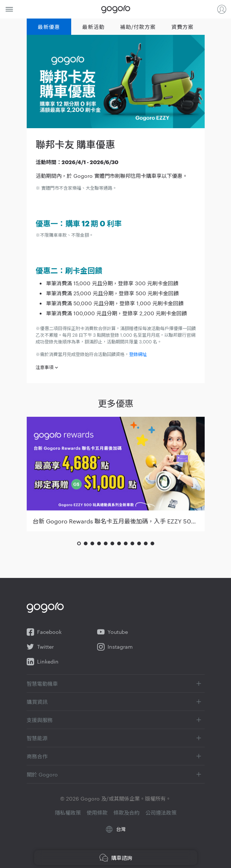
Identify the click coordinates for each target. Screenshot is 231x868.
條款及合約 (126, 812)
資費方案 (182, 27)
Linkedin (43, 662)
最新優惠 (49, 27)
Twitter (40, 647)
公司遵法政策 (161, 812)
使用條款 (97, 812)
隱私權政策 (68, 812)
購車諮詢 (116, 858)
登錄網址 (138, 354)
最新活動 (93, 27)
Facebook (44, 632)
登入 (222, 9)
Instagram (115, 647)
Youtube (113, 632)
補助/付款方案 (138, 27)
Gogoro (116, 9)
